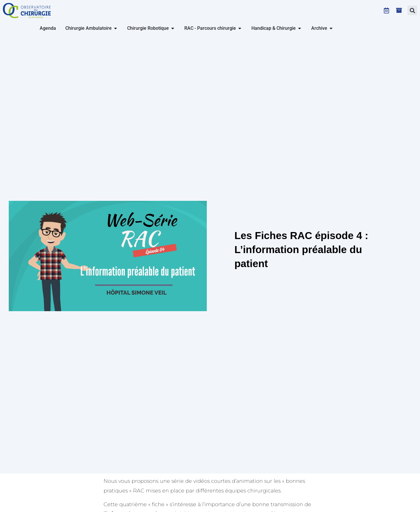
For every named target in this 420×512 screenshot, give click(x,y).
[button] (412, 10)
